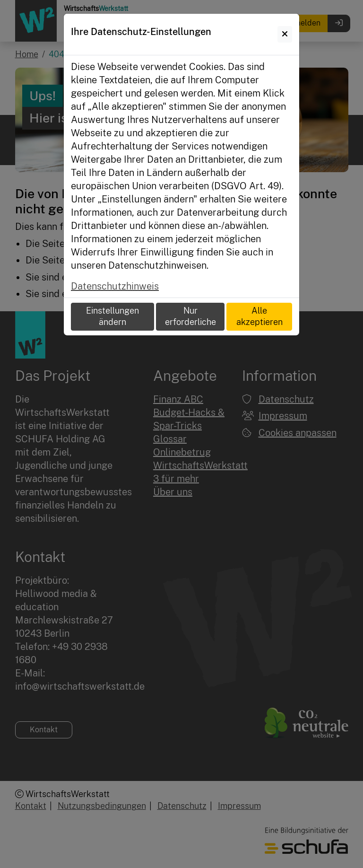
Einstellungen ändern (112, 316)
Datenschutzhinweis (115, 286)
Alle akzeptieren (259, 316)
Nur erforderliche (190, 316)
